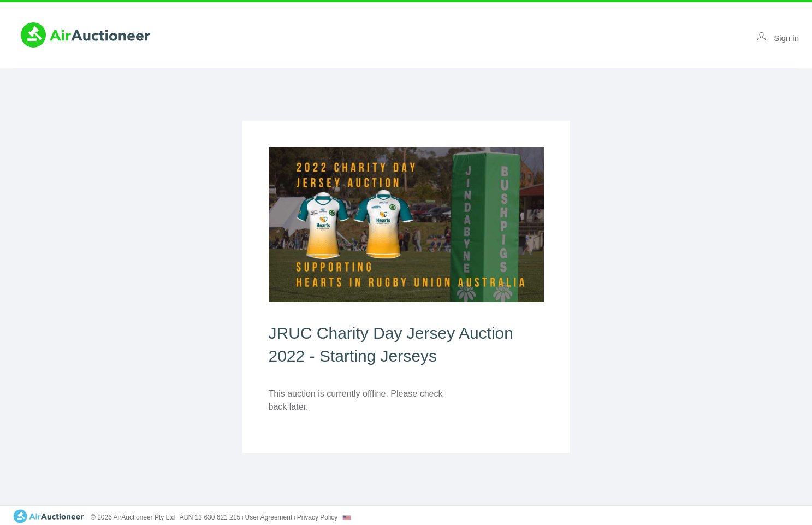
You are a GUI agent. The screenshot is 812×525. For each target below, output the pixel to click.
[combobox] (347, 518)
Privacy (318, 517)
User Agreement (269, 517)
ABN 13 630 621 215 (210, 517)
